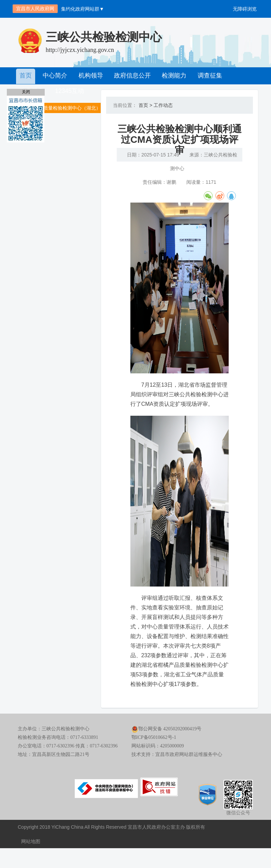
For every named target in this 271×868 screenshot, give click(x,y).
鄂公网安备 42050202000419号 (167, 750)
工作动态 (163, 105)
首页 (26, 76)
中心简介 (54, 76)
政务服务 (241, 76)
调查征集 (206, 76)
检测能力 (171, 76)
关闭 (26, 92)
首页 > (145, 105)
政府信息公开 (130, 76)
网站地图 (31, 861)
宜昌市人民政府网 (35, 9)
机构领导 (89, 76)
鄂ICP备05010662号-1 (154, 758)
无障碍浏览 (245, 9)
